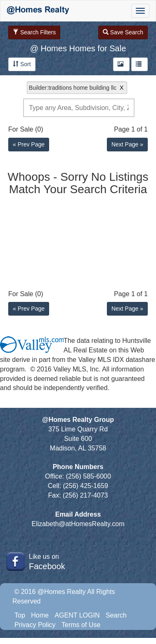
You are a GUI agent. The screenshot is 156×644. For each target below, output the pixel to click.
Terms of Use (81, 625)
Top (20, 615)
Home (40, 615)
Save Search (123, 32)
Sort (22, 64)
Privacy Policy (35, 625)
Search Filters (34, 32)
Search (116, 615)
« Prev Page (29, 144)
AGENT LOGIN (77, 615)
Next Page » (127, 144)
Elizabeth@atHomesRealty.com (78, 524)
